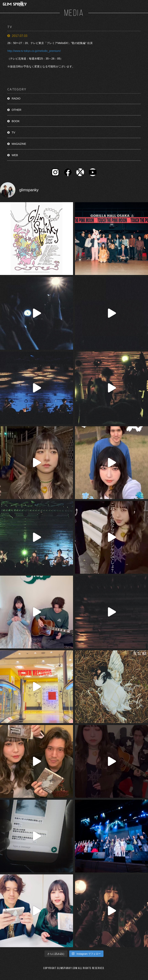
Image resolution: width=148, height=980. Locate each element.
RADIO (16, 98)
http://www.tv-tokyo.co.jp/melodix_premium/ (34, 51)
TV (13, 132)
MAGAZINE (19, 144)
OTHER (16, 110)
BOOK (16, 121)
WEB (15, 155)
